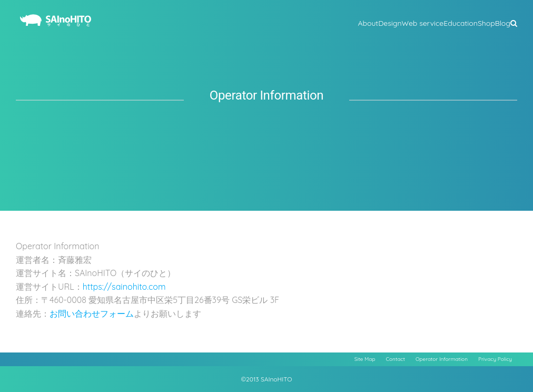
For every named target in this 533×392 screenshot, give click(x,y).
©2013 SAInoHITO (267, 379)
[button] (514, 22)
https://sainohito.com (124, 287)
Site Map (365, 359)
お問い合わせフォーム (92, 313)
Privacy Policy (495, 359)
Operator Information (442, 359)
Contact (396, 359)
